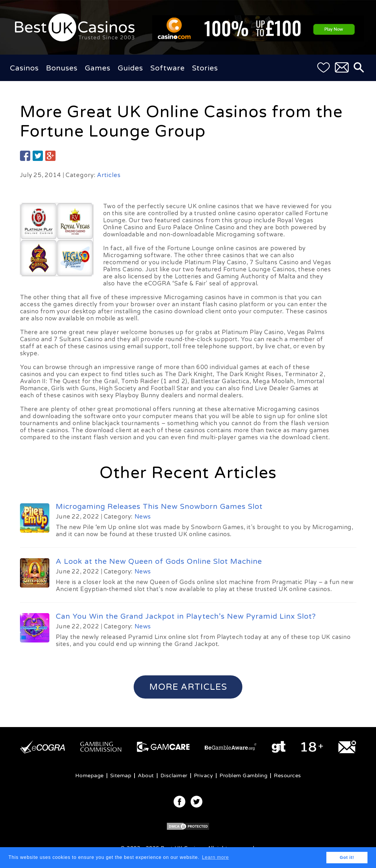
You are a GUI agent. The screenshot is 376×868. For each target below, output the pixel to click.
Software (168, 68)
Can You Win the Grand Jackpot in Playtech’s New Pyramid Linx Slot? (186, 616)
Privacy (204, 776)
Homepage (89, 776)
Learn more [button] (215, 857)
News (143, 517)
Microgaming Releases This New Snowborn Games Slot (159, 507)
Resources (287, 776)
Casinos (24, 68)
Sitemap (121, 776)
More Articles (188, 687)
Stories (205, 68)
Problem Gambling (243, 776)
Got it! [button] (347, 857)
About (146, 776)
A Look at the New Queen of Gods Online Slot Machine (159, 561)
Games (98, 68)
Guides (130, 68)
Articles (109, 175)
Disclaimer (174, 776)
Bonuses (62, 68)
